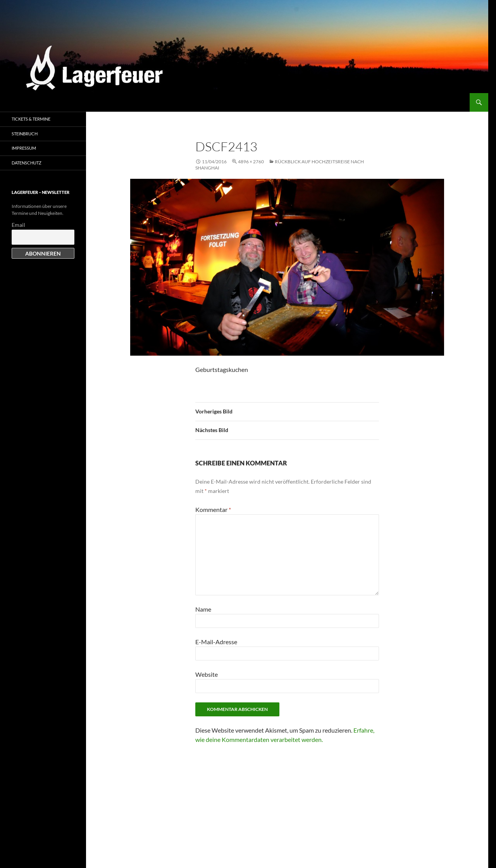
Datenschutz (27, 163)
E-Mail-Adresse (216, 642)
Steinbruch (25, 134)
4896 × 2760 (251, 162)
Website (207, 674)
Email (18, 225)
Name (203, 609)
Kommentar (213, 509)
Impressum (24, 148)
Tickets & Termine (31, 119)
